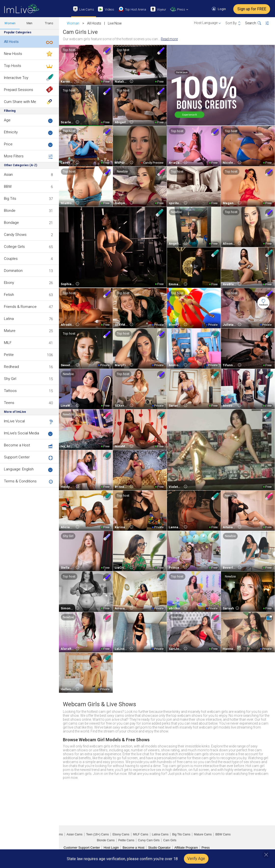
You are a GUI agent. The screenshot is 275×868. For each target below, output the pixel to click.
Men (29, 23)
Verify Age (196, 859)
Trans (49, 23)
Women (10, 23)
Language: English (28, 470)
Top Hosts (13, 66)
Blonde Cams (106, 840)
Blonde (10, 211)
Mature (10, 331)
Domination (13, 271)
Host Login (111, 848)
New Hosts (13, 54)
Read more (169, 39)
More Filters (28, 156)
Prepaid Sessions (19, 90)
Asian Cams (75, 834)
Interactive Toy (16, 78)
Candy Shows (15, 235)
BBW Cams (223, 834)
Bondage (11, 223)
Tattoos (10, 391)
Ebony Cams (121, 834)
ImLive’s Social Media (28, 434)
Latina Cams (160, 834)
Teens (9, 403)
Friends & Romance (20, 307)
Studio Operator (159, 848)
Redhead (11, 367)
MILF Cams (141, 834)
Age (28, 120)
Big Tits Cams (181, 834)
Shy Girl (10, 379)
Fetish (9, 295)
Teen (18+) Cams (97, 834)
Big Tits (10, 199)
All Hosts (11, 42)
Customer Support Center (82, 848)
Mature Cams (203, 834)
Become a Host (17, 445)
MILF (8, 343)
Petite (9, 355)
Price (28, 145)
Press (206, 848)
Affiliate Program (186, 848)
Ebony (9, 283)
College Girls (14, 247)
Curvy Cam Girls (149, 840)
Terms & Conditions (20, 481)
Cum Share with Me (20, 102)
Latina (9, 319)
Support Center (17, 457)
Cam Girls (170, 840)
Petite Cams (126, 840)
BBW (8, 187)
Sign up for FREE (252, 9)
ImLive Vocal (14, 421)
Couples (11, 259)
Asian (8, 175)
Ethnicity (28, 132)
